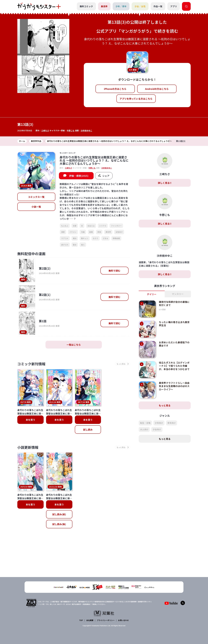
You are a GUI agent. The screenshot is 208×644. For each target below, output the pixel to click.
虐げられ (65, 245)
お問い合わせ (123, 620)
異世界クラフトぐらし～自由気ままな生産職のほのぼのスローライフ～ (174, 386)
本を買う (30, 420)
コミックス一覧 (36, 197)
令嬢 (83, 232)
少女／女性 (140, 6)
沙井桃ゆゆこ (87, 131)
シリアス (103, 226)
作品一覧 (158, 6)
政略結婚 (116, 238)
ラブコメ (65, 238)
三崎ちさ (45, 131)
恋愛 (75, 226)
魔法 (75, 238)
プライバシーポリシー (106, 620)
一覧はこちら (74, 345)
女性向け (119, 232)
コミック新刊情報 (31, 364)
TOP (81, 620)
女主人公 (91, 226)
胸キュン (85, 238)
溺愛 (63, 232)
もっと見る (165, 405)
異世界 (104, 6)
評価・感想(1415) (79, 176)
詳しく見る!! (165, 183)
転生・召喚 (145, 423)
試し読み (88, 430)
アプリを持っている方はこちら (136, 99)
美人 (83, 245)
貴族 (99, 232)
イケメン (73, 232)
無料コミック (86, 6)
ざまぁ (106, 238)
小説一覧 (36, 207)
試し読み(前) (59, 514)
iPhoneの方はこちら (115, 89)
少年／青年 (121, 6)
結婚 (91, 232)
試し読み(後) (59, 524)
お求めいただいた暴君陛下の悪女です (174, 344)
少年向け (159, 423)
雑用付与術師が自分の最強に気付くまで (174, 303)
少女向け (157, 429)
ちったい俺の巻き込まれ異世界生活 (174, 324)
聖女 (75, 245)
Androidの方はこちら (157, 89)
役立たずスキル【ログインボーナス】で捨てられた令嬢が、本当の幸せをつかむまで (174, 366)
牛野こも (71, 131)
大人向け (144, 429)
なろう (96, 238)
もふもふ (65, 226)
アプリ (174, 6)
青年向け (172, 423)
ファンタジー (116, 226)
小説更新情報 (28, 447)
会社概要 (90, 620)
